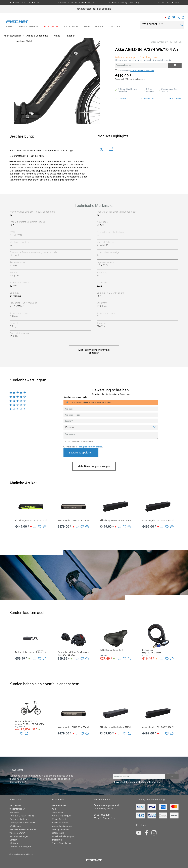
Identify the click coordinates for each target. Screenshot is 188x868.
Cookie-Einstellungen (62, 843)
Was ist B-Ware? (17, 833)
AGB (54, 809)
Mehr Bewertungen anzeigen (94, 466)
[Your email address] (111, 415)
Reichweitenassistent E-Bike (23, 829)
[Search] (182, 25)
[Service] (99, 27)
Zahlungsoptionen (60, 829)
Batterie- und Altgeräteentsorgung (62, 814)
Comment (176, 99)
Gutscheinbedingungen (63, 836)
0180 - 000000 (102, 815)
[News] (87, 27)
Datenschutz (58, 833)
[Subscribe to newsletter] (172, 777)
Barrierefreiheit (59, 805)
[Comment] (111, 427)
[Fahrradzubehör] (28, 27)
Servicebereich (16, 805)
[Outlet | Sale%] (51, 27)
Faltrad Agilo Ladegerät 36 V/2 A (31, 652)
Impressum (57, 840)
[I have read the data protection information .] (116, 70)
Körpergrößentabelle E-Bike (22, 823)
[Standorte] (114, 27)
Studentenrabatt (17, 809)
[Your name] (111, 409)
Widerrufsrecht (59, 819)
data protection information (142, 71)
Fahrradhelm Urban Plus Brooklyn (73, 654)
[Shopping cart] (183, 17)
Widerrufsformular (61, 823)
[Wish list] (174, 17)
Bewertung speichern (81, 453)
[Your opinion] (111, 435)
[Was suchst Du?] (160, 24)
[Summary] (111, 421)
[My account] (178, 17)
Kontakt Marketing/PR (20, 847)
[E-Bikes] (10, 27)
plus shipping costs (137, 79)
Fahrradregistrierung (19, 819)
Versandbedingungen (62, 826)
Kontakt (13, 840)
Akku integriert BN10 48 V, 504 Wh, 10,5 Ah (158, 520)
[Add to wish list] (40, 527)
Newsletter (15, 812)
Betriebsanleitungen (19, 836)
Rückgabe (14, 843)
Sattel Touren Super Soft (111, 650)
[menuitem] (10, 27)
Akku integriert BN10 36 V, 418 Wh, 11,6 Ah (31, 520)
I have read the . (136, 71)
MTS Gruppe (15, 826)
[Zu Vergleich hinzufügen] (35, 527)
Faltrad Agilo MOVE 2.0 (30, 723)
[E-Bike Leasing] (71, 27)
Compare (120, 99)
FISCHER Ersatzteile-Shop (22, 816)
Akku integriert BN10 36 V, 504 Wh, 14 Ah (73, 520)
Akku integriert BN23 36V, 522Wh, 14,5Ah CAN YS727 (116, 727)
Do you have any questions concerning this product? (102, 149)
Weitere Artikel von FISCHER (111, 149)
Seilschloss (152, 651)
